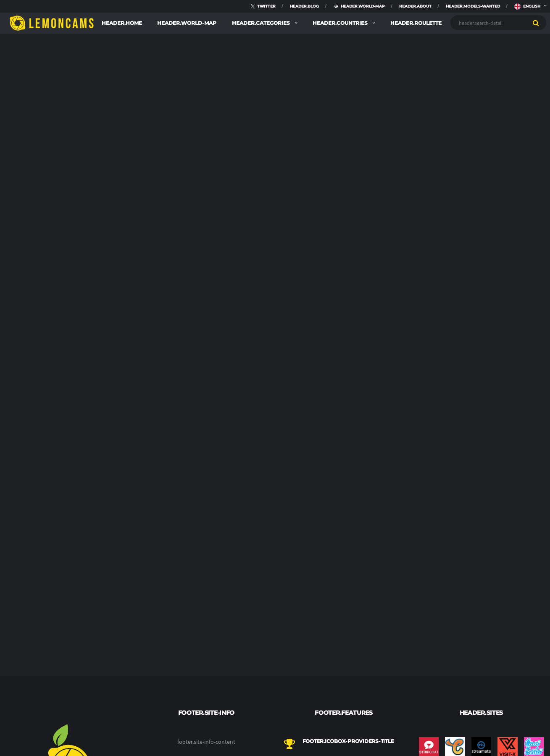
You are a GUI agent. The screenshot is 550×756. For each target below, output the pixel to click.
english (527, 4)
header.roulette (416, 23)
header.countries (341, 23)
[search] (536, 23)
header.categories (262, 23)
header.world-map (187, 23)
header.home (122, 23)
